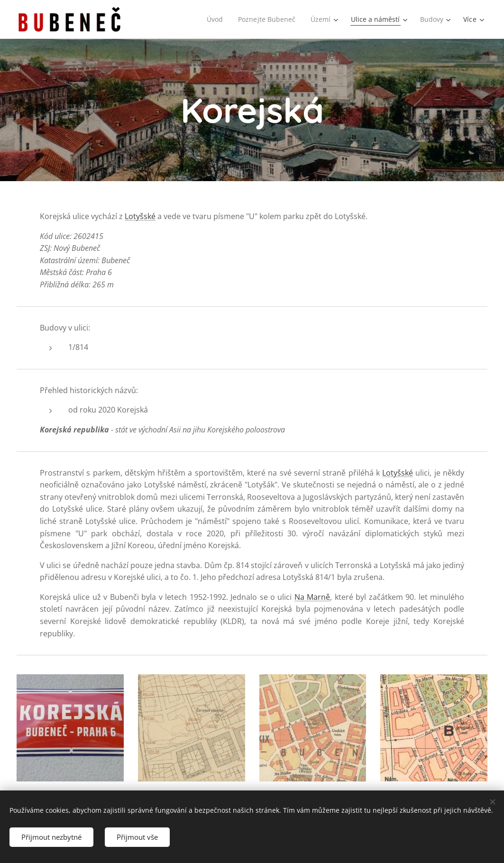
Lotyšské (140, 216)
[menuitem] (213, 19)
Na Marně (312, 597)
